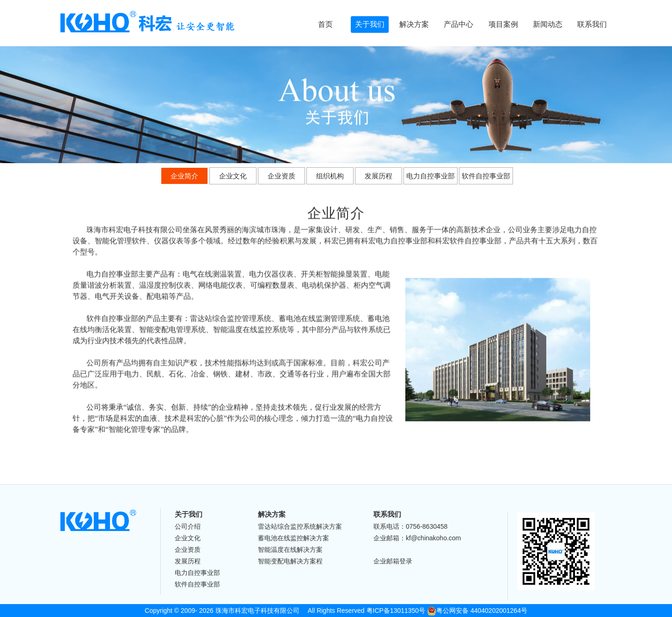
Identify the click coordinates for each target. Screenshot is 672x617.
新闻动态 (548, 24)
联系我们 (592, 24)
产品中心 (458, 24)
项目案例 (503, 24)
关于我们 (370, 24)
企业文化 (233, 175)
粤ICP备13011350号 (396, 611)
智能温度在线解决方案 (290, 550)
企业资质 (281, 175)
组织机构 (330, 175)
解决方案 (414, 24)
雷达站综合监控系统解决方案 (300, 526)
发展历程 (379, 175)
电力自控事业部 (431, 175)
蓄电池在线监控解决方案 (293, 538)
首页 (325, 24)
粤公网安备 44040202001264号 (477, 611)
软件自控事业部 (486, 175)
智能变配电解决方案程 (290, 561)
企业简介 (184, 175)
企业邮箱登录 (393, 561)
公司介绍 (188, 526)
